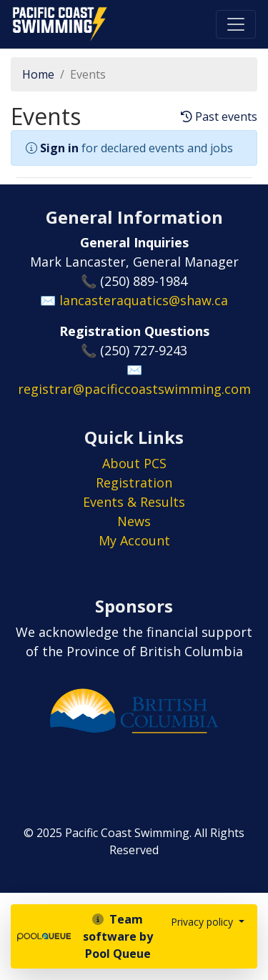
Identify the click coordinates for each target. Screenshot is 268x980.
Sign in (59, 148)
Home (38, 74)
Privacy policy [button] (203, 922)
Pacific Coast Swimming (18, 11)
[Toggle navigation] (236, 24)
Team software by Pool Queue (118, 936)
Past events (219, 117)
